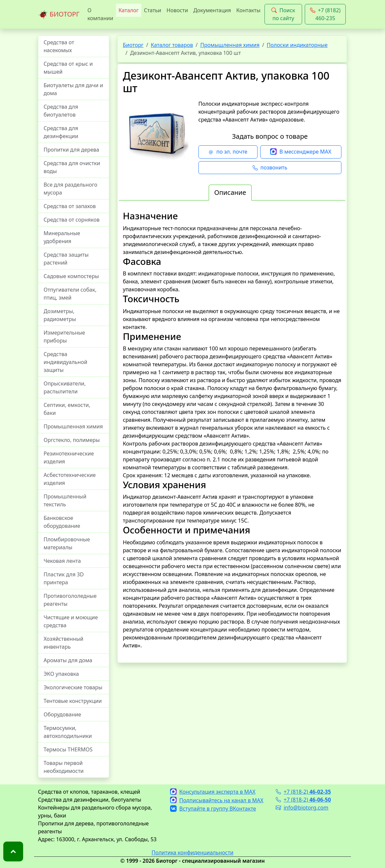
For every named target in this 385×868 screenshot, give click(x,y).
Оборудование (62, 714)
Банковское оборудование (62, 522)
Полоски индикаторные (297, 45)
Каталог (129, 10)
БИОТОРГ (59, 15)
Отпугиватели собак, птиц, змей (70, 294)
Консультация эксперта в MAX (213, 792)
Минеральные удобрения (62, 237)
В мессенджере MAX (301, 152)
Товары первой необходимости (64, 767)
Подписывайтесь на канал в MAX (217, 800)
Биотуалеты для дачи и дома (73, 89)
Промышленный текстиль (65, 500)
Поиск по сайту (283, 14)
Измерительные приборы (64, 337)
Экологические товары (73, 687)
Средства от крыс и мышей (68, 68)
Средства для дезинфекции (61, 132)
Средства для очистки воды (72, 167)
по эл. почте (228, 152)
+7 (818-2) (303, 792)
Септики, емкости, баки (67, 409)
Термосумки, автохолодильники (68, 732)
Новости (177, 10)
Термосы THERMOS (68, 749)
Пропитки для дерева (71, 150)
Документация (212, 10)
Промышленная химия (73, 426)
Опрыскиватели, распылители (65, 387)
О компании (100, 14)
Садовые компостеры (71, 276)
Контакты (248, 10)
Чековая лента (62, 561)
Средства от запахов (70, 206)
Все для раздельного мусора (70, 189)
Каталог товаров (172, 45)
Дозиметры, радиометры (60, 315)
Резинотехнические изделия (69, 457)
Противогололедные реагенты (70, 600)
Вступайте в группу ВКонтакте (213, 809)
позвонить (270, 168)
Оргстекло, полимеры (72, 440)
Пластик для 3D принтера (64, 578)
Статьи (153, 10)
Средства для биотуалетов (61, 111)
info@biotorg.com (302, 808)
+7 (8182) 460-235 (325, 14)
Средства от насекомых (59, 46)
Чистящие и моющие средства (71, 621)
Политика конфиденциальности (192, 852)
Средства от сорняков (71, 220)
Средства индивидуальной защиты (65, 362)
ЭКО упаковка (61, 674)
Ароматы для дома (68, 660)
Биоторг (133, 45)
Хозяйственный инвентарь (63, 643)
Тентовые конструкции (73, 701)
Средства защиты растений (66, 259)
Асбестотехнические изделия (70, 479)
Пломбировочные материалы (67, 543)
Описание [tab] (230, 192)
